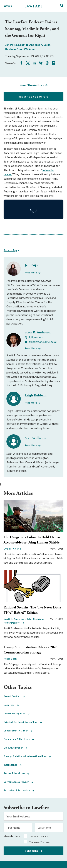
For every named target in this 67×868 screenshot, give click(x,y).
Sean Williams (26, 49)
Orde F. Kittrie (12, 549)
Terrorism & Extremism (19, 790)
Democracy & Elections (19, 739)
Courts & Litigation (17, 713)
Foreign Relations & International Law (27, 756)
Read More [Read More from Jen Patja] (31, 273)
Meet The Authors (32, 85)
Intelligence (13, 765)
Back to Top (10, 250)
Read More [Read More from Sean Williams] (31, 445)
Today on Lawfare (39, 836)
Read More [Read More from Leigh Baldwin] (31, 403)
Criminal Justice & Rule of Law (23, 722)
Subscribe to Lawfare (33, 96)
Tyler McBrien (35, 619)
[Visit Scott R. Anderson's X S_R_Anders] (34, 337)
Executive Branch (16, 748)
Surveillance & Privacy (18, 782)
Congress (11, 705)
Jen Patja (11, 45)
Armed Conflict (14, 696)
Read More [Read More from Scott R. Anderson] (31, 348)
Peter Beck (10, 659)
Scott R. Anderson (30, 45)
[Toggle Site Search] (62, 6)
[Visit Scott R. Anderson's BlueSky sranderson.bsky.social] (41, 342)
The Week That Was (40, 842)
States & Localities (16, 773)
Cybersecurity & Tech (18, 731)
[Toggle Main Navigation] (12, 6)
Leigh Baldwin (36, 395)
